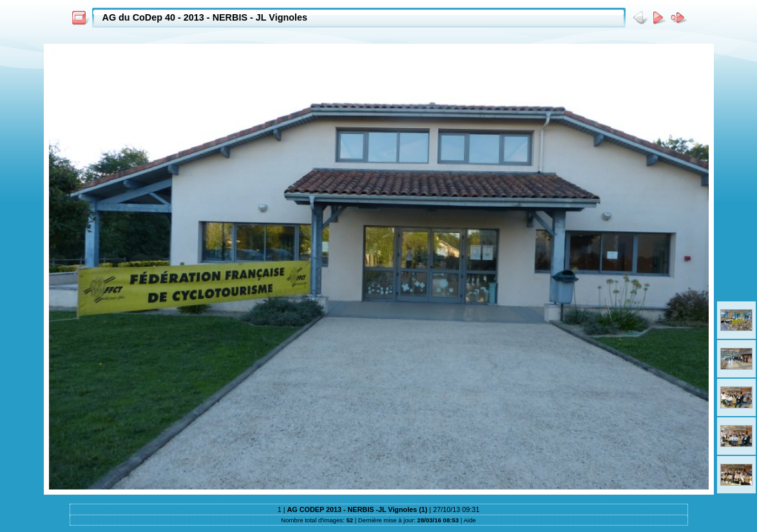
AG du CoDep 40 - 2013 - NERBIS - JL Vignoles (205, 17)
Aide (469, 520)
